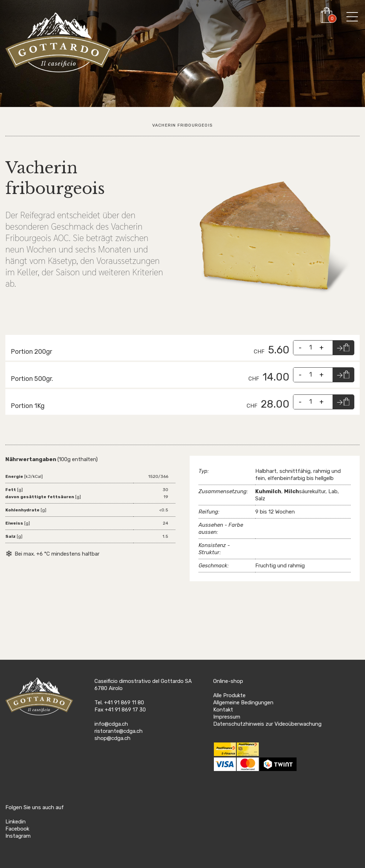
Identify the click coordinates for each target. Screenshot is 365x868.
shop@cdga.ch (112, 738)
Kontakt (223, 710)
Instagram (18, 836)
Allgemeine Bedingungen (243, 703)
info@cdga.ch (111, 724)
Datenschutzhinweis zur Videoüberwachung (267, 724)
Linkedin (16, 822)
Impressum (227, 717)
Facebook (17, 829)
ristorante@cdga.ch (119, 731)
